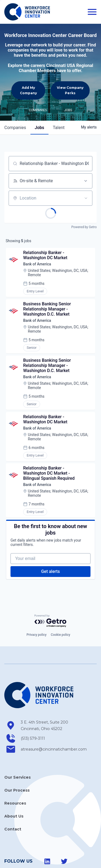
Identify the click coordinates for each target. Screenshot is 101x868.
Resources (15, 777)
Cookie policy (61, 609)
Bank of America (37, 238)
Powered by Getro (84, 201)
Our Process (17, 764)
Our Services (18, 751)
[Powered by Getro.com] (51, 595)
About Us (14, 790)
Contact (13, 803)
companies (15, 101)
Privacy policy (36, 609)
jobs (39, 101)
